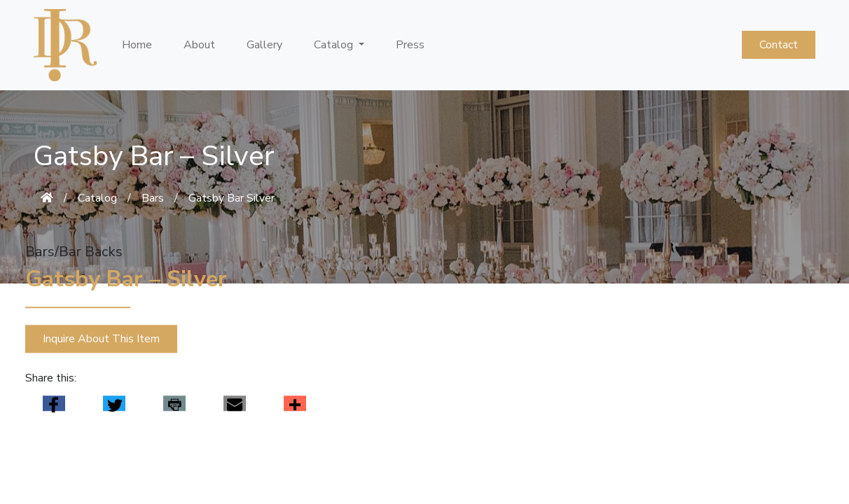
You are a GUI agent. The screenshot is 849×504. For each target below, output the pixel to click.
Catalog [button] (335, 45)
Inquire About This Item (101, 339)
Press (410, 45)
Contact (779, 45)
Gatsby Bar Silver (232, 198)
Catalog (97, 198)
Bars (153, 198)
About (199, 45)
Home (137, 45)
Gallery (264, 45)
